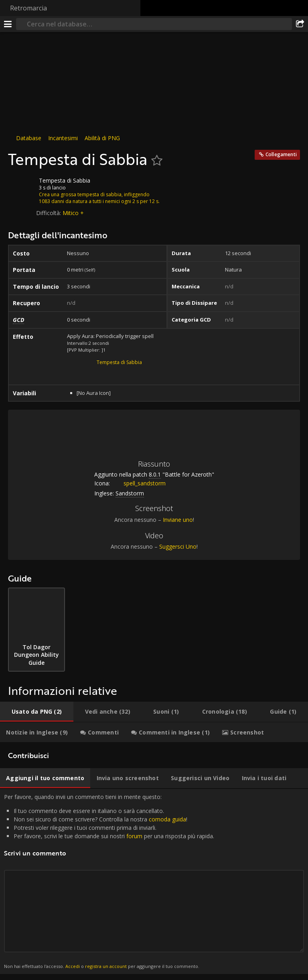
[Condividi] (300, 24)
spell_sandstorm (139, 483)
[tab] (37, 712)
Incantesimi (63, 138)
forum (134, 836)
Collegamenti (281, 154)
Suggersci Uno (178, 546)
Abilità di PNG (102, 138)
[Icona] (22, 187)
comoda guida (167, 819)
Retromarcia (28, 8)
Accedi (73, 966)
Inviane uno (178, 520)
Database (29, 138)
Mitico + (73, 213)
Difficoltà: (49, 213)
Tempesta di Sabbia (119, 362)
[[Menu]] (8, 24)
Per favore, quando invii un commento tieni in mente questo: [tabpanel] (154, 881)
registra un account (106, 966)
